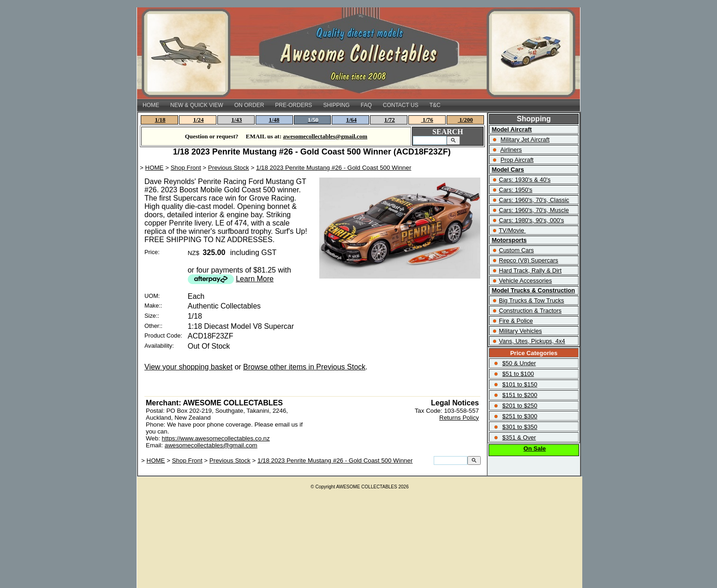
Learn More (255, 279)
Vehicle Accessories (525, 281)
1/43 (236, 120)
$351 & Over (519, 437)
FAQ (366, 105)
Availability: (159, 346)
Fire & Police (516, 321)
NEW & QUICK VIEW (197, 105)
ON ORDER (249, 105)
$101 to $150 (520, 384)
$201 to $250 (520, 406)
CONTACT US (401, 105)
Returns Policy (459, 418)
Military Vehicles (520, 331)
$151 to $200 (520, 395)
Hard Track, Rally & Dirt (530, 270)
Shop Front (186, 168)
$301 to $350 (520, 427)
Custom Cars (516, 250)
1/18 (160, 120)
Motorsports (509, 240)
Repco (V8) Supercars (529, 260)
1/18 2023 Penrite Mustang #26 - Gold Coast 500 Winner (334, 168)
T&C (435, 105)
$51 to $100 (518, 374)
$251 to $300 (520, 416)
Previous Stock (229, 168)
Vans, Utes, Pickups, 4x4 (532, 341)
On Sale (535, 448)
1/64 (351, 120)
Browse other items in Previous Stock (304, 367)
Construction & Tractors (530, 311)
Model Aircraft (512, 129)
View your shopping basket (188, 367)
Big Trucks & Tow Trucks (531, 300)
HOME (151, 105)
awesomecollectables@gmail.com (211, 445)
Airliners (511, 150)
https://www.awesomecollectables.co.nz (216, 438)
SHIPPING (336, 105)
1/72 (390, 120)
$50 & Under (519, 363)
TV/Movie (511, 230)
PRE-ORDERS (293, 105)
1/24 (198, 120)
